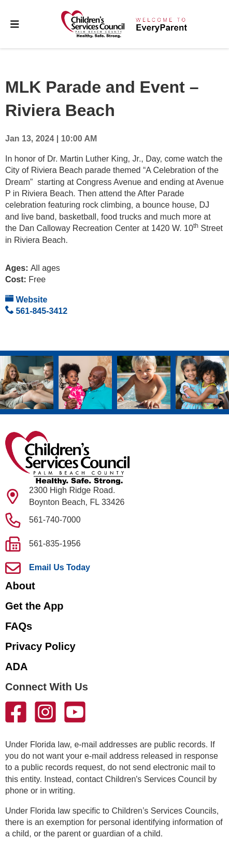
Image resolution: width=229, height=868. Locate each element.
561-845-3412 (36, 310)
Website (26, 299)
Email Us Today (60, 567)
